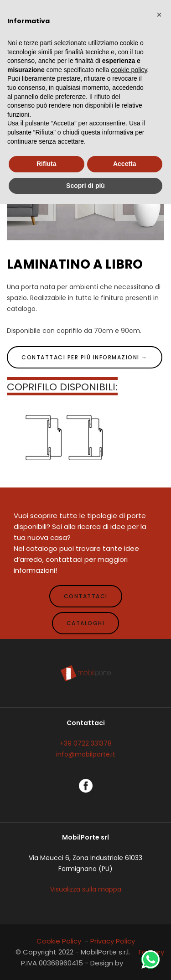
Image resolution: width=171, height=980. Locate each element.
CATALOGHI (86, 623)
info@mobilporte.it (86, 754)
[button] (159, 15)
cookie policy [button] (129, 70)
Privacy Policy (113, 941)
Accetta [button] (125, 164)
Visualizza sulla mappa (86, 889)
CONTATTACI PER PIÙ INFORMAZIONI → (85, 357)
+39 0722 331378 (86, 743)
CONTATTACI (86, 596)
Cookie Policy (59, 941)
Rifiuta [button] (47, 164)
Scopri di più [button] (85, 186)
